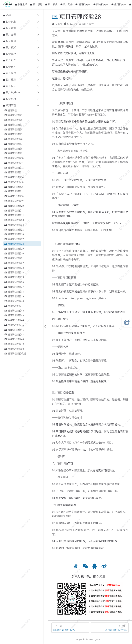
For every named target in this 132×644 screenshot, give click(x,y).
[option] (76, 566)
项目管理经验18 (14, 196)
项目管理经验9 (13, 153)
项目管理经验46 (14, 330)
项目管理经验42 (14, 311)
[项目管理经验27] (70, 628)
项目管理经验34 (14, 272)
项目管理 (10, 110)
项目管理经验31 (14, 258)
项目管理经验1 (13, 115)
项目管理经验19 (14, 201)
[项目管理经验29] (110, 628)
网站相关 (100, 4)
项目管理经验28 (14, 244)
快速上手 (21, 4)
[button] (76, 566)
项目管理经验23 (14, 220)
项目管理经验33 (14, 268)
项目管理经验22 (14, 215)
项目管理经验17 (14, 191)
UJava (59, 24)
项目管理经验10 (14, 158)
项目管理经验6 (13, 139)
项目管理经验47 (14, 334)
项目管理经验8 (13, 149)
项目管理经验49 (14, 344)
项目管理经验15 (14, 182)
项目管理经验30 (14, 253)
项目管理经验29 (14, 249)
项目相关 (82, 4)
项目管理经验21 (14, 210)
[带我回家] (9, 4)
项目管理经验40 (14, 301)
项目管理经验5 (13, 134)
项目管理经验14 (14, 177)
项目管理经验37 (14, 287)
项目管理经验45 (14, 325)
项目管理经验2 (13, 120)
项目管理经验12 (14, 168)
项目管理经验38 (14, 292)
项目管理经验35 (14, 277)
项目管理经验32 (14, 263)
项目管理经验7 (13, 144)
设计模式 (51, 4)
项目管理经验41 (14, 306)
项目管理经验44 (14, 320)
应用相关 (119, 4)
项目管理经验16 (14, 187)
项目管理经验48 (14, 339)
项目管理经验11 (14, 163)
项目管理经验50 (14, 349)
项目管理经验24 (14, 225)
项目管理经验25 (14, 230)
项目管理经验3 (13, 125)
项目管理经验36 (14, 282)
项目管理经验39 (14, 296)
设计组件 (66, 4)
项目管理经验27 (14, 239)
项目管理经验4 (13, 129)
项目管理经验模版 (15, 353)
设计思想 (36, 4)
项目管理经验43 (14, 315)
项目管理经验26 (14, 234)
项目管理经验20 (14, 206)
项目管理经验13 (14, 172)
